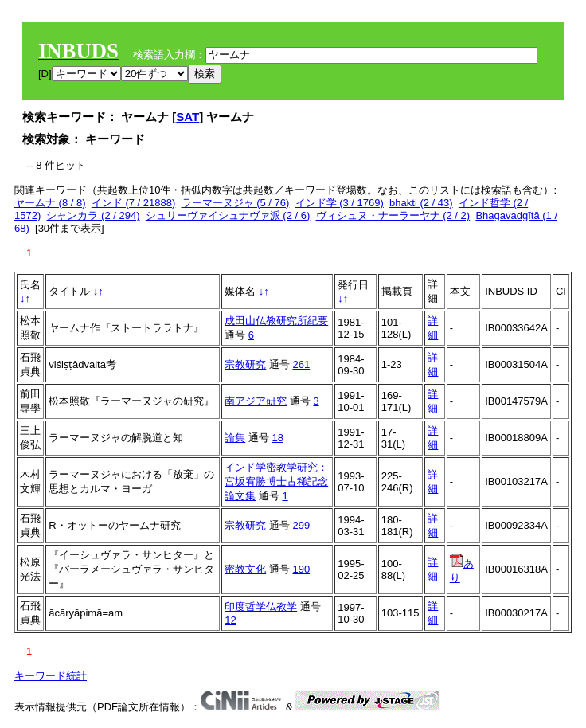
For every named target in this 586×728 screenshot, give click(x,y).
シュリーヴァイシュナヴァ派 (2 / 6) (228, 215)
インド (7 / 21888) (134, 203)
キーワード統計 (51, 676)
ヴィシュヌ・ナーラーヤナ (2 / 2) (393, 215)
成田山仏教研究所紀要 (276, 321)
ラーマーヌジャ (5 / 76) (236, 203)
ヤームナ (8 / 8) (50, 203)
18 (277, 438)
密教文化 (245, 569)
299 (301, 525)
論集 (235, 438)
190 (301, 569)
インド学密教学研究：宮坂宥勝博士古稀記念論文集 (276, 481)
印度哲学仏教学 (261, 607)
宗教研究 (245, 364)
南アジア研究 (256, 401)
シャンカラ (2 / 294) (93, 215)
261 (301, 364)
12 (230, 620)
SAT (188, 117)
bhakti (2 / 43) (421, 203)
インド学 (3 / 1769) (340, 203)
